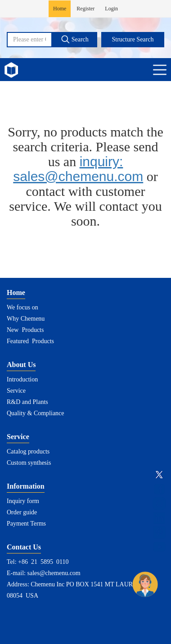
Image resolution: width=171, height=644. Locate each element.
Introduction (22, 379)
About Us (21, 365)
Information (26, 486)
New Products (25, 330)
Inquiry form (23, 501)
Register (85, 9)
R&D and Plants (27, 402)
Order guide (22, 512)
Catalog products (28, 451)
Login (111, 9)
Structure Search (133, 39)
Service (16, 391)
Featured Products (30, 341)
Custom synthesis (29, 463)
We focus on (22, 307)
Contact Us (24, 547)
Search (75, 39)
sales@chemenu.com (54, 573)
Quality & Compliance (36, 413)
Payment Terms (26, 524)
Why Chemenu (26, 319)
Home (60, 9)
